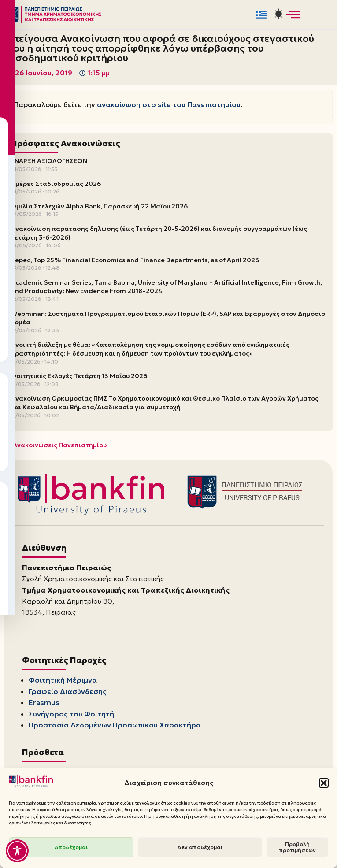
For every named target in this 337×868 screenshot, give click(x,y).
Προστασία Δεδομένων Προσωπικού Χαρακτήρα (115, 726)
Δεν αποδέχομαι (200, 847)
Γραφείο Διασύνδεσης (68, 692)
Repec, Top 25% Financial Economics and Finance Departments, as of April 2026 (135, 260)
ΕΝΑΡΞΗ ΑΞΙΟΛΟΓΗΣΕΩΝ (49, 161)
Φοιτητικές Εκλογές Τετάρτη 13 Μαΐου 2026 (79, 376)
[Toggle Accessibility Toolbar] (17, 851)
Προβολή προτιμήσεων (297, 847)
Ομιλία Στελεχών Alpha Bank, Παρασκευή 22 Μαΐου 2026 (99, 206)
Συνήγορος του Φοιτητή (71, 715)
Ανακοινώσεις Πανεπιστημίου (60, 445)
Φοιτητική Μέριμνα (63, 681)
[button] (324, 783)
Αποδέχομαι (71, 847)
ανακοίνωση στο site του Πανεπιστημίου (169, 104)
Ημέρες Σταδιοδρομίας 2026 (56, 184)
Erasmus (44, 703)
